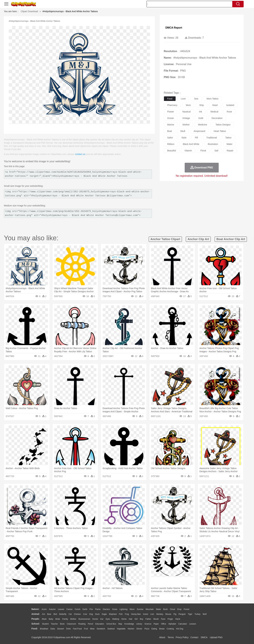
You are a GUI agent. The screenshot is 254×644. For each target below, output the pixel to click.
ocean (170, 118)
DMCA (204, 637)
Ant (43, 614)
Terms (171, 637)
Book (62, 624)
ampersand (199, 131)
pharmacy (172, 105)
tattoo (228, 138)
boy (142, 619)
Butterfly (63, 614)
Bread (162, 629)
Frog (127, 614)
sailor (170, 138)
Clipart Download (29, 11)
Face (163, 619)
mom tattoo (212, 99)
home (124, 619)
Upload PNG (216, 637)
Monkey (160, 614)
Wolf (205, 614)
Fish (121, 614)
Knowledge (129, 624)
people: (36, 619)
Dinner (139, 629)
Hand (178, 619)
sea (196, 99)
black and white (191, 144)
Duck (97, 614)
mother (186, 125)
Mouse (168, 614)
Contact (194, 637)
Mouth (156, 619)
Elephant (113, 614)
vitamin (188, 151)
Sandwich (101, 629)
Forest (186, 609)
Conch (78, 609)
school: (36, 624)
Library (139, 624)
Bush (165, 609)
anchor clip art (198, 239)
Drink (69, 629)
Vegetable (121, 629)
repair (230, 151)
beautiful (172, 151)
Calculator (183, 624)
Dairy (53, 629)
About (162, 637)
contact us (80, 154)
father (148, 619)
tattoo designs (223, 125)
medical (214, 112)
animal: (36, 614)
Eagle (104, 614)
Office (164, 624)
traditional (212, 138)
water (229, 144)
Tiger (190, 614)
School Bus (111, 624)
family (65, 619)
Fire (91, 609)
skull (183, 131)
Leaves (61, 609)
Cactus (69, 609)
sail (216, 151)
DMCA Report (174, 28)
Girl (136, 619)
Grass (115, 609)
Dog (91, 614)
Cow (85, 614)
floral (203, 151)
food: (35, 629)
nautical (187, 112)
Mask (44, 619)
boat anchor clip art (231, 239)
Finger (170, 619)
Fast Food (77, 629)
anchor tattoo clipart (165, 239)
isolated (230, 105)
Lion (152, 614)
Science (148, 624)
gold (201, 118)
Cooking (170, 629)
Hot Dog (180, 629)
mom (188, 105)
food (170, 99)
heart (215, 105)
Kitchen (131, 629)
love (183, 99)
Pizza (147, 629)
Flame (98, 609)
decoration (217, 118)
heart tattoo (220, 131)
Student (45, 624)
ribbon (171, 144)
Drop (179, 609)
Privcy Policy (182, 637)
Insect (146, 614)
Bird (55, 614)
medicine (202, 125)
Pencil (90, 624)
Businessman (84, 619)
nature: (35, 609)
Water (158, 609)
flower (171, 112)
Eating (154, 629)
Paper (156, 624)
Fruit (86, 629)
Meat (92, 629)
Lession (193, 624)
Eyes (108, 619)
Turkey (197, 614)
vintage (186, 118)
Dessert (61, 629)
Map (120, 624)
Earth (85, 609)
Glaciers (106, 609)
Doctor (95, 619)
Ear (102, 619)
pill (196, 138)
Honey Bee (136, 614)
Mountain (150, 609)
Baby (51, 619)
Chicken (77, 614)
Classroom (71, 624)
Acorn (44, 609)
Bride (58, 619)
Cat (70, 614)
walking (116, 619)
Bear (49, 614)
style (184, 138)
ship (202, 105)
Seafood (111, 629)
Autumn (52, 609)
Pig (175, 614)
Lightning (124, 609)
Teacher (55, 624)
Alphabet (172, 624)
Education (100, 624)
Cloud (172, 609)
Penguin (182, 614)
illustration (213, 144)
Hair (131, 619)
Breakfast (44, 629)
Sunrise (140, 609)
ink (201, 112)
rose (229, 112)
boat (170, 131)
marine (171, 125)
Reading (82, 624)
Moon (132, 609)
